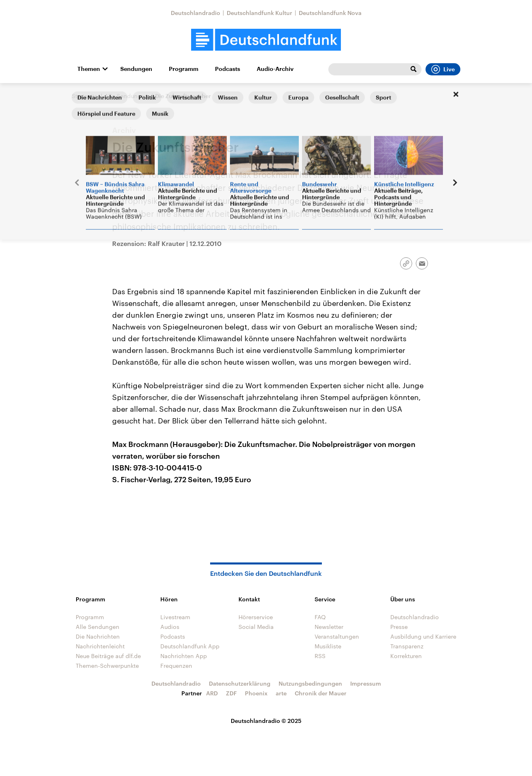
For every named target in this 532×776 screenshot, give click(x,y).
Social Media (256, 627)
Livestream (175, 617)
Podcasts (228, 69)
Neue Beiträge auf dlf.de (108, 656)
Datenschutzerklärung (240, 683)
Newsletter (329, 627)
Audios (170, 627)
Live (443, 69)
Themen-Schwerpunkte (107, 666)
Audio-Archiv (275, 69)
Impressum (366, 683)
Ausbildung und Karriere (423, 636)
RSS (320, 656)
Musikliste (328, 646)
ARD (212, 693)
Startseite (85, 96)
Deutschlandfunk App (190, 646)
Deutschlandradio (196, 13)
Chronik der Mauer (321, 693)
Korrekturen (406, 656)
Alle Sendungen (126, 96)
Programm (184, 69)
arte (281, 693)
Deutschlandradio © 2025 (266, 721)
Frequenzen (176, 666)
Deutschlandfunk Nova (330, 13)
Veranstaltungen (337, 636)
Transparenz (407, 646)
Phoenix (256, 693)
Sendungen (136, 69)
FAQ (320, 617)
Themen (89, 69)
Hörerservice (256, 617)
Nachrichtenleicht (100, 646)
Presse (399, 627)
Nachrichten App (184, 656)
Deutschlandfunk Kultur (260, 13)
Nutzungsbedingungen (310, 683)
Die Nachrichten (98, 636)
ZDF (231, 693)
